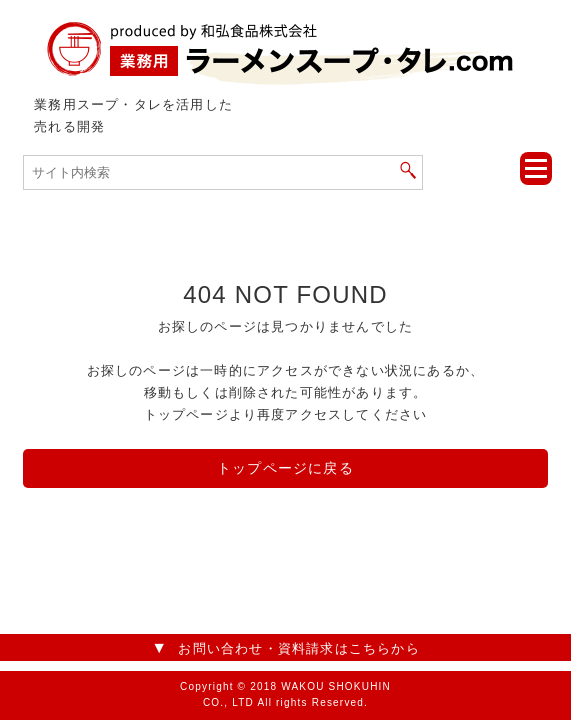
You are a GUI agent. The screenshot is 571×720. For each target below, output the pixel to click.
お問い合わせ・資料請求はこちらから (298, 648)
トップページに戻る (285, 468)
